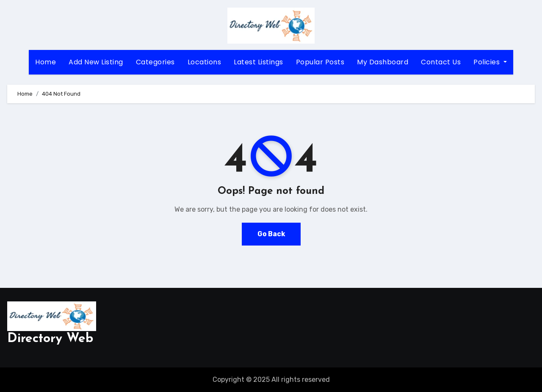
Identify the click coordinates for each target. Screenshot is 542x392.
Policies (490, 62)
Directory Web (50, 339)
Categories (155, 62)
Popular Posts (320, 62)
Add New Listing (96, 62)
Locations (205, 62)
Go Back (271, 234)
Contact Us (441, 62)
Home (46, 62)
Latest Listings (259, 62)
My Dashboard (383, 62)
